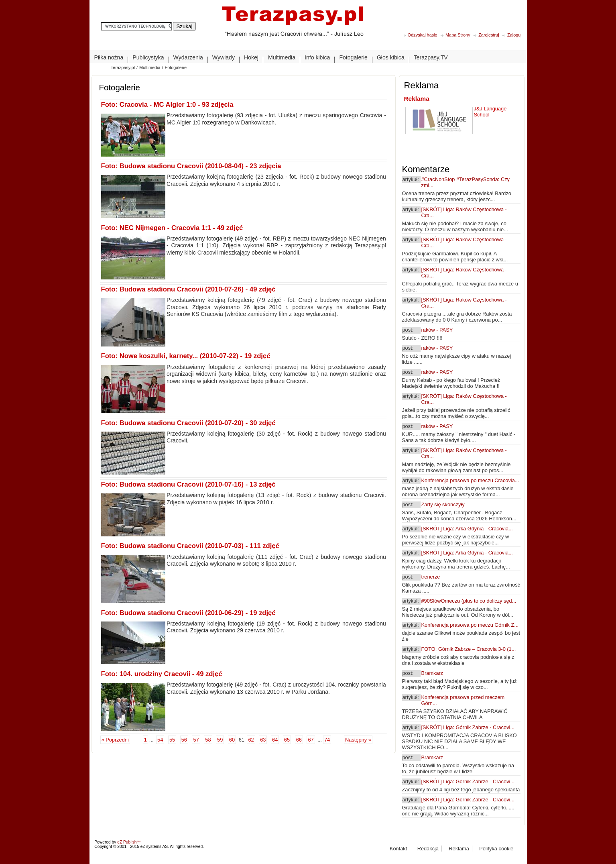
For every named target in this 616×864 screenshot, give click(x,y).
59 (220, 740)
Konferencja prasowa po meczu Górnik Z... (470, 625)
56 (184, 740)
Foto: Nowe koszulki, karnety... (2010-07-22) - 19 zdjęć (186, 356)
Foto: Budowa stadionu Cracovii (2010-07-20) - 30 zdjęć (188, 423)
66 (299, 740)
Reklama (417, 99)
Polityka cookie (496, 849)
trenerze (431, 577)
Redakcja (428, 849)
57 (196, 740)
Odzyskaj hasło (423, 35)
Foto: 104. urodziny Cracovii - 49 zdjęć (162, 674)
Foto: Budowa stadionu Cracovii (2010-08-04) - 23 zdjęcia (191, 166)
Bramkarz (432, 673)
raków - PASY (437, 330)
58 (208, 740)
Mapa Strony (458, 35)
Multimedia (150, 67)
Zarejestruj (489, 35)
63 (263, 740)
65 (287, 740)
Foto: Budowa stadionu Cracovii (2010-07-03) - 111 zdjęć (190, 546)
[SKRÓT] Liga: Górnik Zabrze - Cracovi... (468, 727)
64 (275, 740)
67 (311, 740)
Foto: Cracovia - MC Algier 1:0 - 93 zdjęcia (167, 105)
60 (232, 740)
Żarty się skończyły (443, 504)
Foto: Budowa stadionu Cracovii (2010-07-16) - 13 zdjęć (188, 484)
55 (172, 740)
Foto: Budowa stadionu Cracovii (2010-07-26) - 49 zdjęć (188, 289)
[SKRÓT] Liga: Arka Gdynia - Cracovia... (467, 529)
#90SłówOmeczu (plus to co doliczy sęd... (469, 601)
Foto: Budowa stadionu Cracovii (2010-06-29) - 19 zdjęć (188, 613)
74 (327, 740)
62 (251, 740)
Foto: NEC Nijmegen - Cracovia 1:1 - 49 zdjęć (172, 228)
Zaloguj (514, 35)
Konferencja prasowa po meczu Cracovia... (470, 480)
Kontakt (398, 849)
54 (160, 740)
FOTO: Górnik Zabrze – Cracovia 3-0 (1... (469, 649)
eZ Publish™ (129, 842)
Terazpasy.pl (123, 67)
